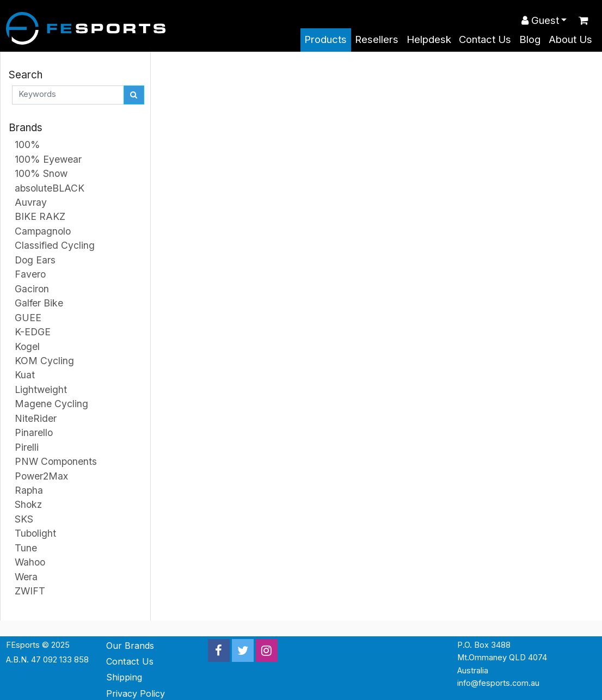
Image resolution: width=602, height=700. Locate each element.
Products (325, 39)
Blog (530, 39)
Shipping (124, 677)
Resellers (377, 39)
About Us (570, 39)
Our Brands (130, 646)
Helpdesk (429, 39)
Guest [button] (540, 20)
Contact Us (485, 39)
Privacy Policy (136, 693)
